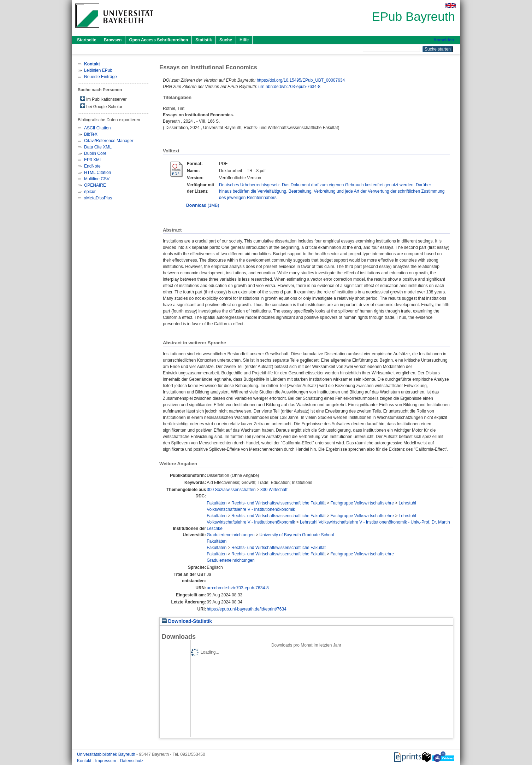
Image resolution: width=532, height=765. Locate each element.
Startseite (87, 40)
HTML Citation (97, 173)
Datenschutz (132, 761)
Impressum (106, 761)
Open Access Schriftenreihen (158, 40)
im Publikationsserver (103, 99)
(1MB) (203, 205)
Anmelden (444, 40)
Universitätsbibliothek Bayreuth (107, 754)
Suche (226, 40)
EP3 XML (93, 160)
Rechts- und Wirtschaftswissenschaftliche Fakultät (279, 503)
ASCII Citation (97, 128)
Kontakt (85, 761)
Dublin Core (95, 153)
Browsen (113, 40)
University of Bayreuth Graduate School (297, 535)
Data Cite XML (98, 147)
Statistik (204, 40)
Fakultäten (217, 503)
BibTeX (91, 134)
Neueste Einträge (101, 77)
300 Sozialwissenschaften (231, 490)
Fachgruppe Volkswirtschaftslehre (362, 503)
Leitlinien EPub (98, 70)
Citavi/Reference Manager (109, 141)
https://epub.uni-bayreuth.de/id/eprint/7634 (247, 609)
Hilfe (244, 40)
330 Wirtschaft (274, 490)
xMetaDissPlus (98, 198)
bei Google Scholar (101, 106)
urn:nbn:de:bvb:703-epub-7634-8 (289, 87)
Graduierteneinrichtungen (230, 535)
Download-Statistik (187, 621)
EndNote (92, 166)
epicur (90, 192)
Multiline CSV (97, 179)
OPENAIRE (95, 185)
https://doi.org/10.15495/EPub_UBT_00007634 (301, 80)
